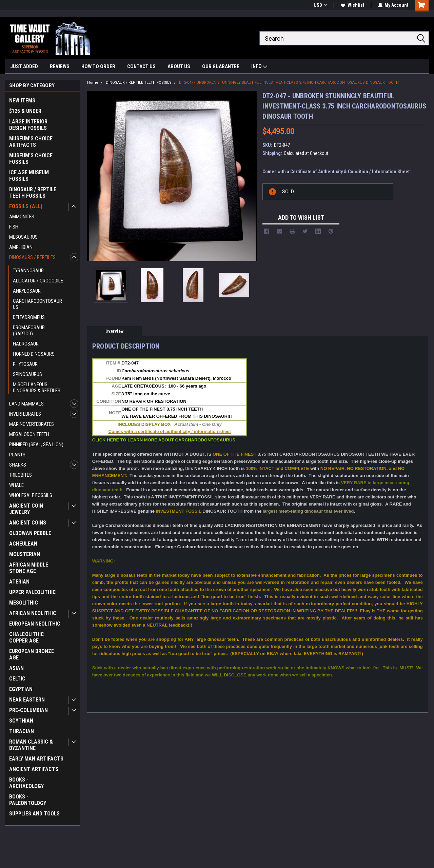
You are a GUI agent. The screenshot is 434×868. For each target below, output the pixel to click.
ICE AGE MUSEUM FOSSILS (29, 176)
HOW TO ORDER (98, 66)
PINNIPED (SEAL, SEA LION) (36, 445)
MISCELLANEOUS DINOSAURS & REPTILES (37, 388)
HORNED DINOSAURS (34, 354)
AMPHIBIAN (21, 247)
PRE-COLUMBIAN (28, 710)
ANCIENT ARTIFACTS (34, 769)
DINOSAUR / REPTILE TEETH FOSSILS (33, 193)
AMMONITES (22, 217)
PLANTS (17, 455)
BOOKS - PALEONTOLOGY (28, 800)
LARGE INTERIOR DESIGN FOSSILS (28, 125)
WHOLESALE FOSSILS (31, 495)
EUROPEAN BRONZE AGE (32, 654)
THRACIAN (22, 731)
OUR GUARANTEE (221, 66)
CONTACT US (141, 66)
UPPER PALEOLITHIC (33, 592)
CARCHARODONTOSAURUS (37, 304)
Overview (114, 331)
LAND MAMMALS (26, 404)
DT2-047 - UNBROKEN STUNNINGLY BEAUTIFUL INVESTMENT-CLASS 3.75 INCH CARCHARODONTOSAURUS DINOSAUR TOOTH (289, 83)
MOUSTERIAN (25, 554)
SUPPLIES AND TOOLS (34, 814)
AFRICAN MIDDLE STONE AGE (29, 568)
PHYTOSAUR (25, 364)
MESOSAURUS (23, 237)
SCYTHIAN (21, 721)
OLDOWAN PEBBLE (30, 533)
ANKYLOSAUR (27, 291)
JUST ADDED (24, 66)
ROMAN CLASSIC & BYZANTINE (31, 745)
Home (93, 83)
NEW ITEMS (22, 101)
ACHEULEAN (23, 544)
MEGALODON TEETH (29, 434)
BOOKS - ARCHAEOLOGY (26, 783)
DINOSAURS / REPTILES (32, 257)
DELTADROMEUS (29, 317)
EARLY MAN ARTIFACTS (36, 759)
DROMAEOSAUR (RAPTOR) (29, 331)
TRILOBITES (21, 475)
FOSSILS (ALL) (26, 206)
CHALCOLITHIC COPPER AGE (27, 637)
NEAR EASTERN (27, 700)
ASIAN (16, 668)
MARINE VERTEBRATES (32, 424)
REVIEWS (60, 66)
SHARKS (18, 465)
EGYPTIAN (21, 689)
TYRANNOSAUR (28, 271)
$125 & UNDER (25, 111)
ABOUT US (179, 66)
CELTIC (17, 679)
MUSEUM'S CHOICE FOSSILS (31, 159)
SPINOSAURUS (27, 374)
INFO (259, 67)
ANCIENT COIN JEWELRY (26, 509)
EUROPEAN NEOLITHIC (35, 624)
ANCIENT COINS (28, 523)
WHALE (16, 485)
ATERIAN (19, 582)
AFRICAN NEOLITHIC (33, 613)
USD (320, 5)
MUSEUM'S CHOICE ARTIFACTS (31, 142)
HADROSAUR (26, 344)
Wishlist (352, 5)
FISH (14, 227)
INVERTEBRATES (25, 414)
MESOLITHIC (24, 603)
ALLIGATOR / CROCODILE (38, 281)
